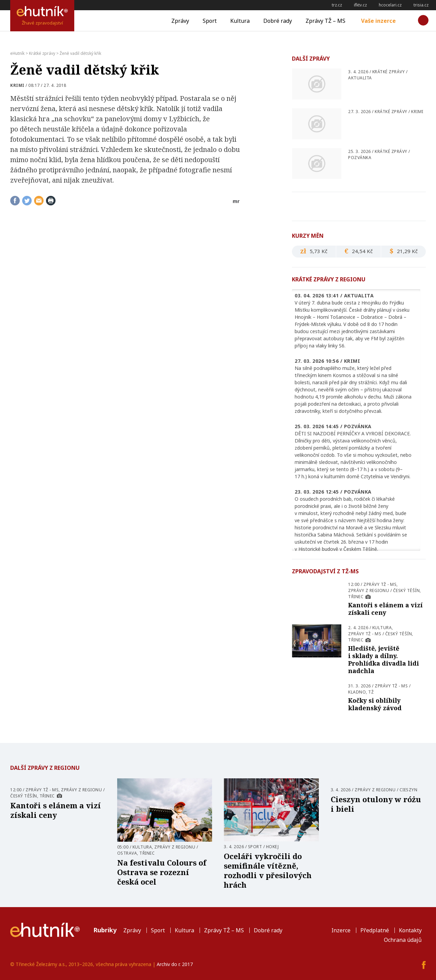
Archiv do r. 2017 (175, 964)
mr (236, 201)
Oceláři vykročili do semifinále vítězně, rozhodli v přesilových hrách (268, 870)
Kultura (240, 21)
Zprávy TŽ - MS (380, 584)
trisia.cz (421, 5)
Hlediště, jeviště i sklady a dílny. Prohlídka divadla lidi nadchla (384, 659)
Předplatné (375, 930)
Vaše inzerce (378, 21)
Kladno (357, 692)
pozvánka (360, 158)
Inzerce (341, 930)
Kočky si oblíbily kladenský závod (375, 704)
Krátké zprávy (389, 72)
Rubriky (105, 930)
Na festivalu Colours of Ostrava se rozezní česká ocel (162, 872)
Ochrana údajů (403, 940)
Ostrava (127, 853)
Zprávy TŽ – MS (325, 21)
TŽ (371, 692)
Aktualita (360, 78)
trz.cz (337, 5)
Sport (210, 21)
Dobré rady (278, 21)
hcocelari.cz (390, 5)
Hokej (272, 847)
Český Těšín (407, 590)
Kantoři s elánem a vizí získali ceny (385, 609)
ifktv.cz (360, 5)
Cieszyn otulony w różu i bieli (376, 804)
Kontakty (410, 930)
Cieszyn (409, 790)
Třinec (356, 597)
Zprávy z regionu (369, 590)
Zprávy (180, 21)
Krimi (17, 85)
